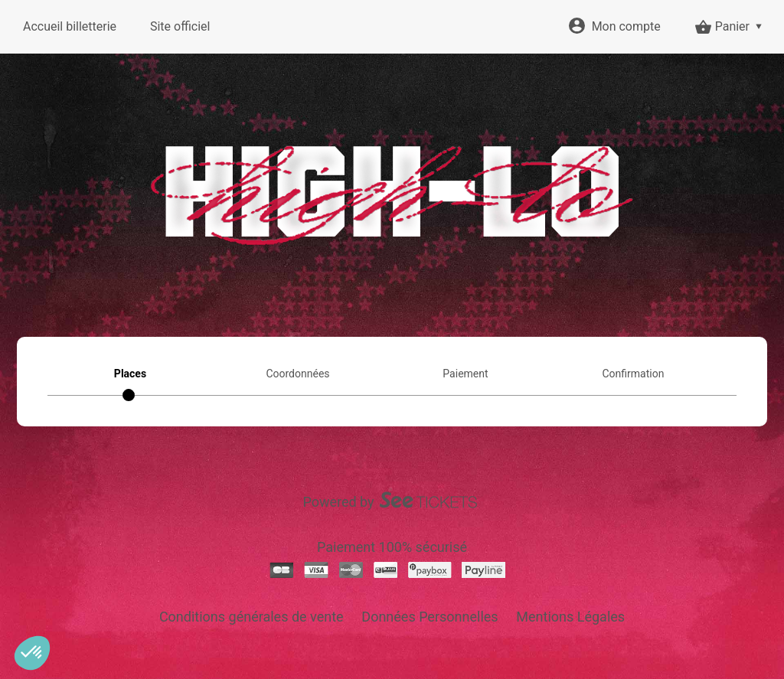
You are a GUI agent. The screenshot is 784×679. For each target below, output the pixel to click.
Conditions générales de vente (252, 617)
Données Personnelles (430, 617)
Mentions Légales (570, 617)
